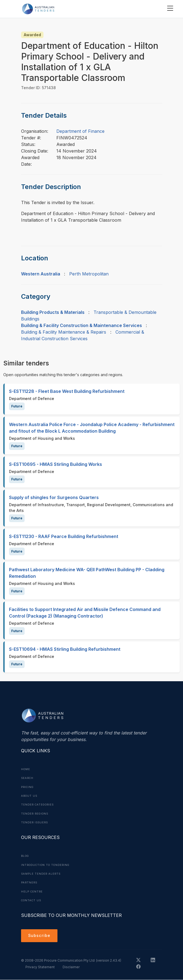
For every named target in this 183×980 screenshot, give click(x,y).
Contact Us (32, 899)
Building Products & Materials (53, 312)
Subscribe (40, 935)
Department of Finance (80, 131)
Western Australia (41, 274)
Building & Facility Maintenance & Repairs (64, 332)
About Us (30, 795)
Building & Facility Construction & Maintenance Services (82, 325)
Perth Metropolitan (89, 274)
